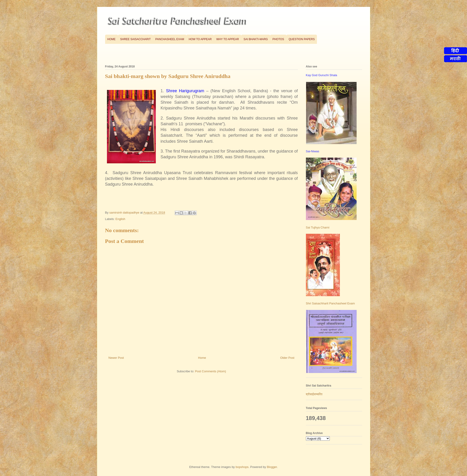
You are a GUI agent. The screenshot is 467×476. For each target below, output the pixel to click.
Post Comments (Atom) (211, 371)
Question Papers (302, 39)
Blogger (272, 467)
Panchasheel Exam (170, 39)
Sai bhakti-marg (256, 39)
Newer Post (116, 358)
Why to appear (228, 39)
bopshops (242, 467)
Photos (278, 39)
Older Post (287, 358)
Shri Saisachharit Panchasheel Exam (330, 303)
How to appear (200, 39)
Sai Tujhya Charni (318, 227)
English (120, 219)
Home (112, 39)
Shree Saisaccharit (136, 39)
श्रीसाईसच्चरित (314, 394)
